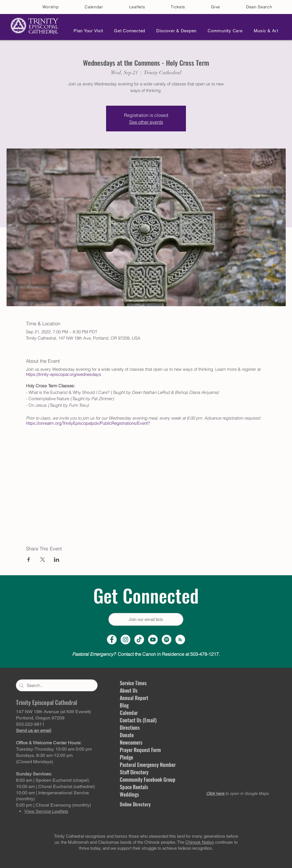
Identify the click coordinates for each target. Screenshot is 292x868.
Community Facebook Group (148, 779)
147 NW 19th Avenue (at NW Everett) (53, 712)
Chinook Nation (200, 842)
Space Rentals (134, 787)
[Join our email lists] (146, 619)
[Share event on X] (43, 560)
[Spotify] (167, 640)
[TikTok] (139, 640)
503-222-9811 (30, 724)
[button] (87, 31)
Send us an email (34, 730)
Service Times (133, 683)
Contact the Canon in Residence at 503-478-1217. (146, 654)
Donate (127, 735)
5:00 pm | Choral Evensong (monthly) (53, 805)
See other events (146, 122)
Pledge (126, 757)
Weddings (129, 794)
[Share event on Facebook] (29, 560)
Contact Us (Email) (138, 720)
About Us (129, 690)
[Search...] (56, 685)
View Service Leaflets (46, 811)
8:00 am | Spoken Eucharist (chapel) (53, 780)
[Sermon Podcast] (180, 640)
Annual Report (134, 698)
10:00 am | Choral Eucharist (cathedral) (55, 786)
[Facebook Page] (112, 640)
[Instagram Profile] (125, 640)
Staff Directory (134, 772)
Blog (124, 705)
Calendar (129, 713)
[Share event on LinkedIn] (57, 560)
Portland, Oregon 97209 (40, 718)
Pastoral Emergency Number (148, 765)
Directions (130, 727)
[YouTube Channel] (153, 640)
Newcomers (131, 742)
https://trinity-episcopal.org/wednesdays (64, 374)
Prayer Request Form (140, 750)
